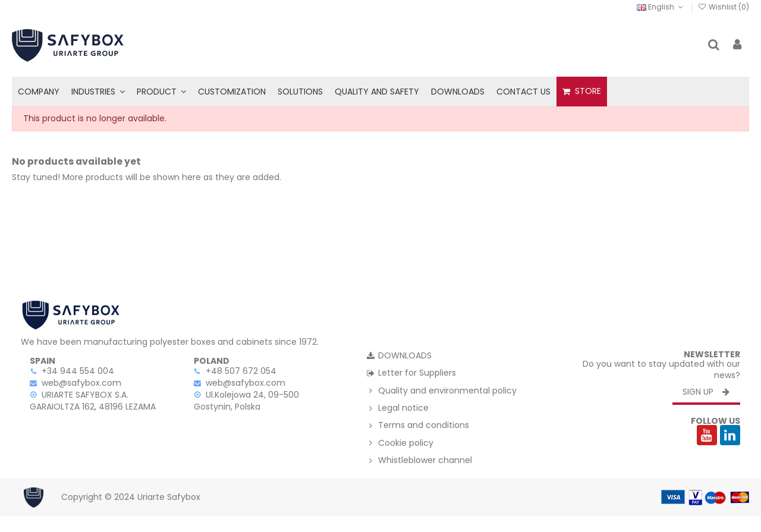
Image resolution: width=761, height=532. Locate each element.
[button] (98, 92)
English (661, 7)
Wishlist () (724, 7)
